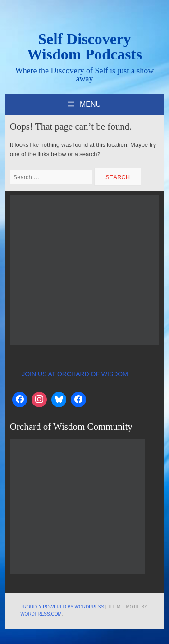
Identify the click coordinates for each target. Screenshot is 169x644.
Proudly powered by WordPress (62, 607)
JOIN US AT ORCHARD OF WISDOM (75, 374)
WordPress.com (41, 614)
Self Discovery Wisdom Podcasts (84, 47)
